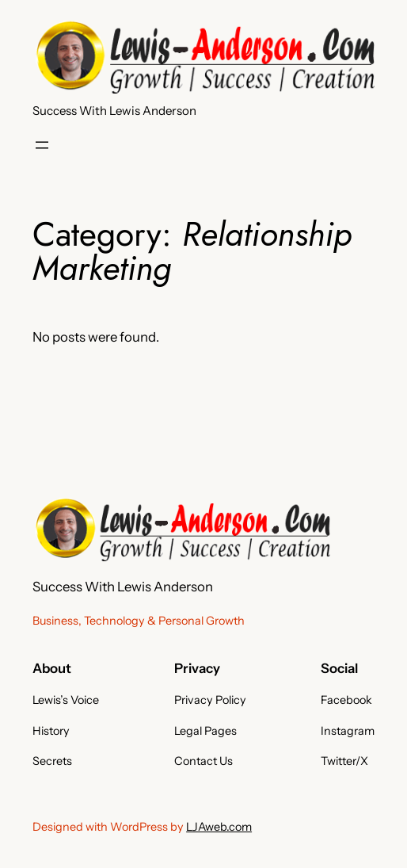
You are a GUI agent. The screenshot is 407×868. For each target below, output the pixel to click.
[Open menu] (42, 145)
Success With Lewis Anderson (114, 111)
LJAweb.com (219, 827)
